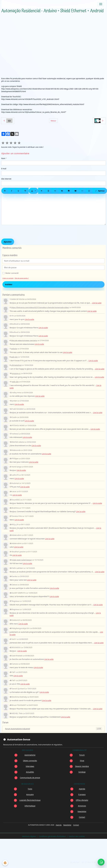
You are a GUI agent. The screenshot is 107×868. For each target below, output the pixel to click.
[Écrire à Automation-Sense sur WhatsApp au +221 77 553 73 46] (101, 862)
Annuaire (30, 794)
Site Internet (6, 179)
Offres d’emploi (82, 800)
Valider (9, 284)
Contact (82, 817)
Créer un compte (8, 278)
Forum (82, 755)
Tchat (82, 761)
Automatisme (30, 755)
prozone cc (16, 373)
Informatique (30, 806)
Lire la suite (97, 303)
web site (14, 357)
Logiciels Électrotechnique (30, 800)
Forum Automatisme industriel (53, 729)
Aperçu (100, 191)
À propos (82, 794)
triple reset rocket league (22, 560)
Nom (3, 158)
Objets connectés (30, 761)
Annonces (82, 806)
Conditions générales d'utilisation (52, 836)
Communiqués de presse (30, 778)
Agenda (82, 789)
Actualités (30, 772)
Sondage (82, 772)
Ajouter (8, 242)
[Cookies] (5, 863)
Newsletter (82, 811)
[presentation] (20, 232)
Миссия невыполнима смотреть (24, 340)
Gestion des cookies (77, 836)
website (14, 349)
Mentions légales (29, 836)
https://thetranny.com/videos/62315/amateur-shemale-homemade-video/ (40, 307)
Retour (53, 121)
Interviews (30, 766)
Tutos (30, 789)
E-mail (4, 169)
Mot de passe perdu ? (22, 278)
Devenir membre (82, 766)
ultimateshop (16, 365)
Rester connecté (12, 273)
